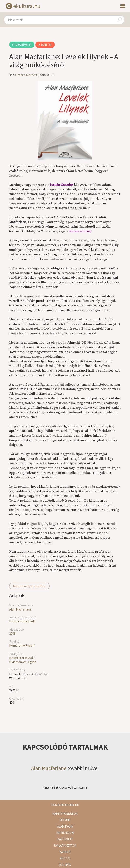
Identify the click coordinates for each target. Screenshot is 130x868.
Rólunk (65, 820)
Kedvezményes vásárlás (29, 586)
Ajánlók (45, 45)
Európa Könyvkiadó (22, 621)
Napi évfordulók (65, 814)
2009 (12, 633)
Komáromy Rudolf (22, 645)
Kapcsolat (65, 839)
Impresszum (65, 833)
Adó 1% (65, 858)
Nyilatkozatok (65, 846)
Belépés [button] (65, 865)
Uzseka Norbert (26, 75)
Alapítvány (65, 826)
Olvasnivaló (22, 45)
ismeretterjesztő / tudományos (22, 660)
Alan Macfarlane (20, 609)
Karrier (65, 852)
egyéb (32, 662)
